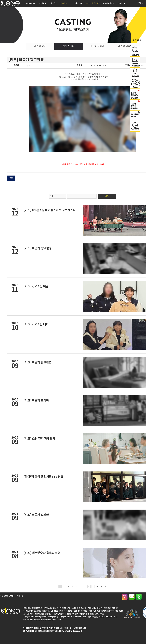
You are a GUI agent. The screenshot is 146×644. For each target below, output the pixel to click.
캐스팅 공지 (40, 46)
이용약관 (19, 597)
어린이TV (64, 3)
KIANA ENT (30, 3)
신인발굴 (43, 3)
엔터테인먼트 (77, 3)
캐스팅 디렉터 (125, 46)
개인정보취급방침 (6, 597)
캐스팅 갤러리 (97, 46)
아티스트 (122, 3)
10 (97, 587)
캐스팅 (53, 3)
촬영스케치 (69, 46)
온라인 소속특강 (92, 3)
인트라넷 (140, 3)
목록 (11, 178)
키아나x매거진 (109, 3)
